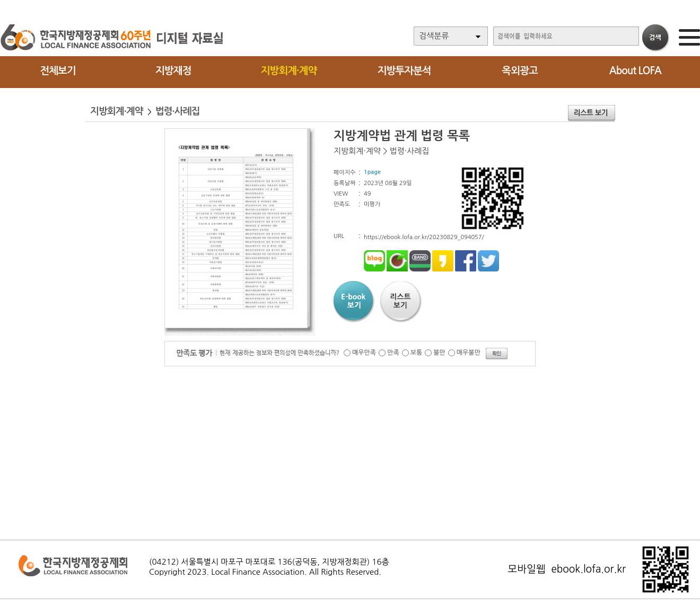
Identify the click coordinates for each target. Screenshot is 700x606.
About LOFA (635, 71)
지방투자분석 (404, 71)
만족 (393, 353)
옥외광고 (519, 71)
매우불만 (469, 353)
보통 (417, 353)
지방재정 (173, 71)
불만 (439, 353)
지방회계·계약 (289, 71)
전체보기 (58, 71)
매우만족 (364, 353)
